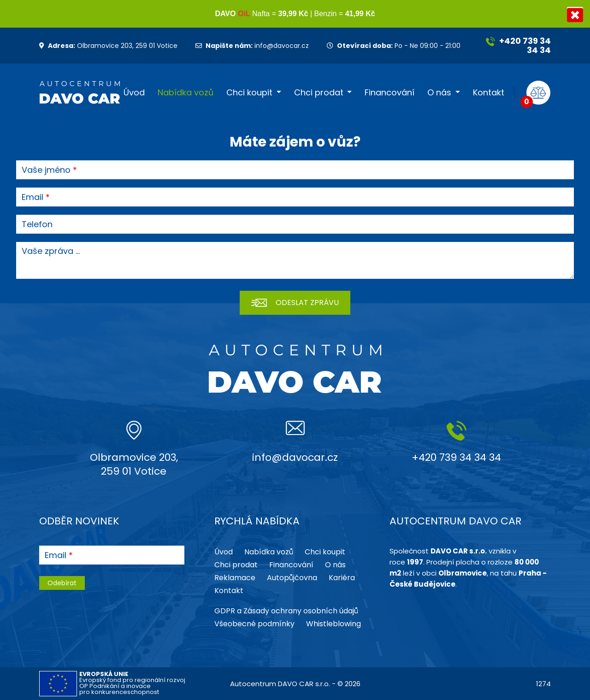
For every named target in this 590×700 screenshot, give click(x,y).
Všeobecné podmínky (254, 624)
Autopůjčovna (292, 578)
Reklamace (235, 578)
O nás (439, 93)
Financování (389, 93)
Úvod (134, 93)
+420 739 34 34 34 (518, 45)
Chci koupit (249, 93)
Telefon (37, 224)
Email (32, 197)
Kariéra (342, 578)
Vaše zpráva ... (51, 251)
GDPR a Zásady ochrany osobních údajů (286, 611)
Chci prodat (319, 93)
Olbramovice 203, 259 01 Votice (108, 46)
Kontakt (489, 93)
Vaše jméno (46, 170)
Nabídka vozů (186, 93)
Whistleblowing (333, 624)
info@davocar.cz (252, 46)
